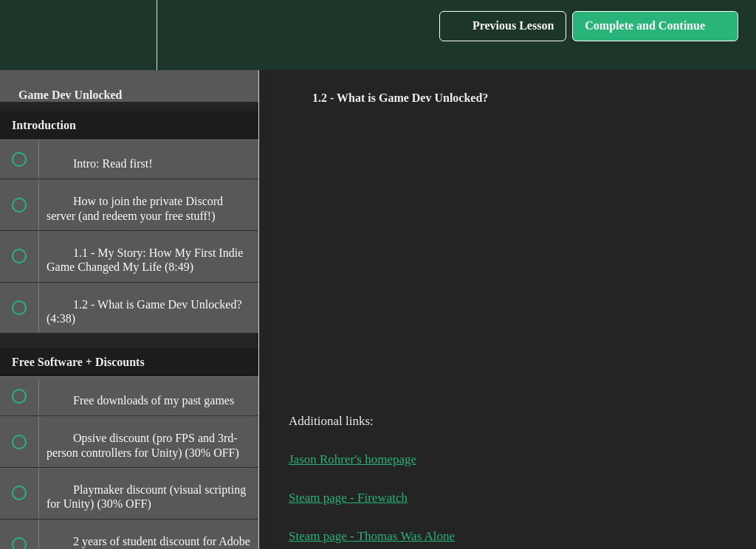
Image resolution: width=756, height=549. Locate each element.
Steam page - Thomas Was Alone (372, 536)
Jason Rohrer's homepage (353, 459)
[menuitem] (129, 35)
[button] (27, 35)
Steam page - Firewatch (348, 498)
